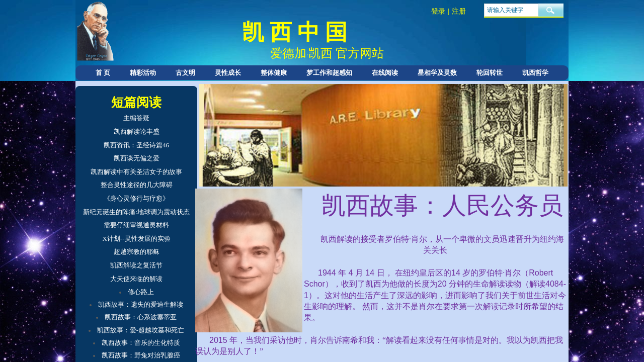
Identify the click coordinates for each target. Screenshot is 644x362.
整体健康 (274, 73)
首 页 (103, 73)
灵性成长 (228, 73)
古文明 (185, 73)
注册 (459, 11)
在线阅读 (385, 73)
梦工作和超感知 (329, 73)
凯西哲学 (535, 73)
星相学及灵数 (437, 73)
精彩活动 (143, 73)
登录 (438, 11)
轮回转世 (490, 73)
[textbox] (511, 10)
